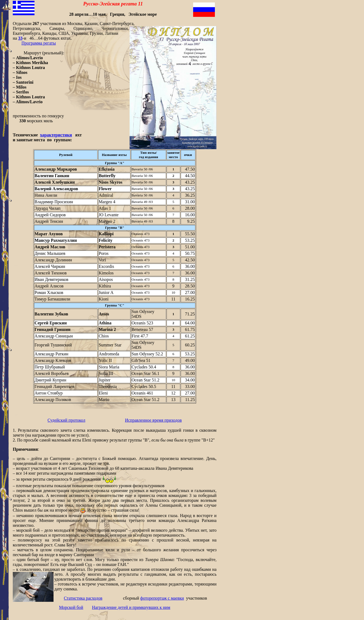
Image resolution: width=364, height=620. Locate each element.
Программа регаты (39, 43)
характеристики (56, 135)
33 (20, 38)
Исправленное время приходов (153, 420)
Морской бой (71, 607)
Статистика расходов (83, 598)
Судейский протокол (66, 420)
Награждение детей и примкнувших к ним (131, 607)
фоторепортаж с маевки (162, 598)
